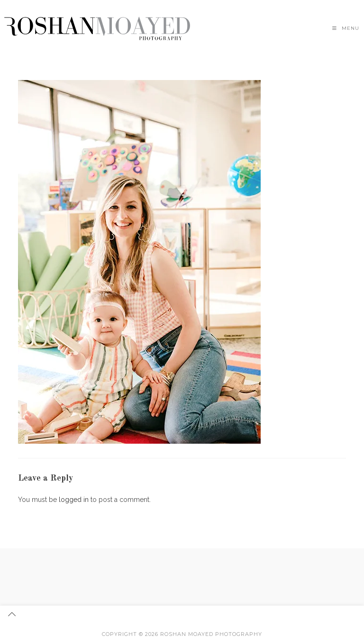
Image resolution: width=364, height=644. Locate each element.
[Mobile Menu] (346, 28)
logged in (74, 500)
